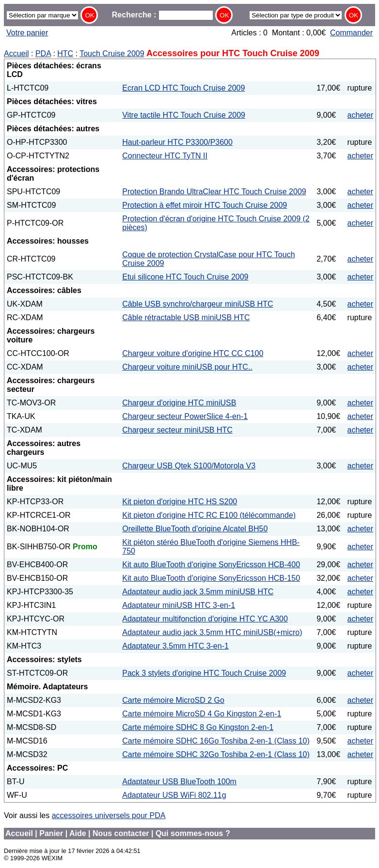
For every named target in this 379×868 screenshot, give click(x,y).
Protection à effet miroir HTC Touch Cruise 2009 (205, 205)
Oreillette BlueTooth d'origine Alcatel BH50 (195, 529)
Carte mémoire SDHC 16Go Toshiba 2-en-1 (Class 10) (216, 741)
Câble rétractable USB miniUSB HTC (186, 318)
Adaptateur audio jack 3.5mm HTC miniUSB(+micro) (212, 632)
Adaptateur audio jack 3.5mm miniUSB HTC (198, 592)
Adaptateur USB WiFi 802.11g (174, 795)
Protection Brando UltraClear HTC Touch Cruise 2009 (214, 192)
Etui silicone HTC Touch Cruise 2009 (185, 277)
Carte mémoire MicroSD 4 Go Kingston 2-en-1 (202, 714)
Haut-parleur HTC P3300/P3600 (177, 142)
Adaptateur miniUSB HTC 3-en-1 (179, 605)
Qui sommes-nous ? (193, 833)
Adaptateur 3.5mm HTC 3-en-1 (175, 646)
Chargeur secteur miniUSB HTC (177, 430)
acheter (360, 115)
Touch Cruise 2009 (112, 54)
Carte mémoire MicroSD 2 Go (173, 700)
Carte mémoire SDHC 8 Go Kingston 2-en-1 (198, 727)
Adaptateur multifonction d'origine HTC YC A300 (205, 619)
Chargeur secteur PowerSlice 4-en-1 (185, 416)
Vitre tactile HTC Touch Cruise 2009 (184, 115)
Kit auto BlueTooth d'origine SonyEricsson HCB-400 (211, 565)
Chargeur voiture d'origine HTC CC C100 (193, 353)
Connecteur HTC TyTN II (165, 156)
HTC (65, 54)
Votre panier (27, 33)
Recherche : (163, 15)
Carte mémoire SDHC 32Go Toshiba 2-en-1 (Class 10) (216, 754)
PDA (43, 54)
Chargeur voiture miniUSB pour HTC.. (187, 367)
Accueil (16, 54)
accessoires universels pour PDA (109, 815)
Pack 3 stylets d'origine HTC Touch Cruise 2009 (204, 673)
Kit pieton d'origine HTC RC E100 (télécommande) (209, 515)
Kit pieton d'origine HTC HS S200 (180, 502)
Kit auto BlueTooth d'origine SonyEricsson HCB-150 (211, 578)
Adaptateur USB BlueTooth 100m (179, 782)
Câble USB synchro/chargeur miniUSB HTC (197, 304)
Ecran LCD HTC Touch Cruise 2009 (183, 88)
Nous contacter (121, 833)
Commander (351, 33)
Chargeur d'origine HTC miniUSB (179, 403)
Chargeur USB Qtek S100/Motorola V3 (189, 466)
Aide (78, 833)
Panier (51, 833)
